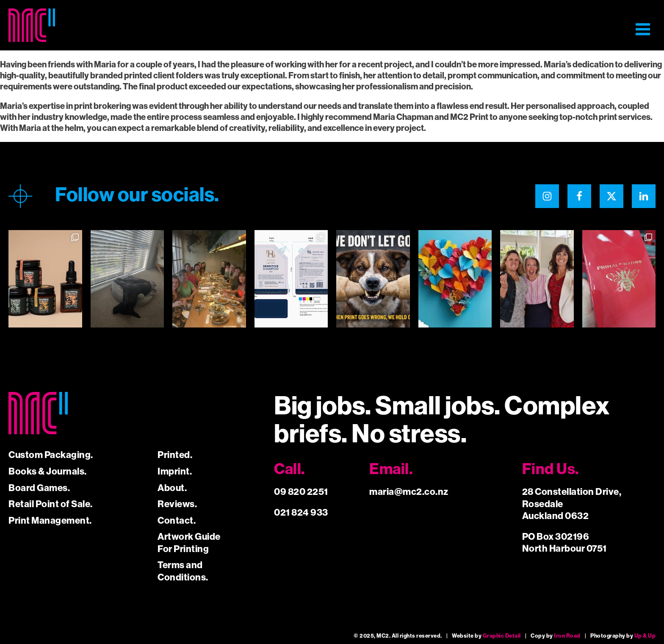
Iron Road (567, 636)
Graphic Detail (502, 636)
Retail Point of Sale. (51, 504)
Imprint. (175, 471)
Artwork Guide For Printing (189, 543)
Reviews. (177, 504)
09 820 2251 (301, 492)
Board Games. (39, 488)
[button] (643, 29)
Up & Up (645, 636)
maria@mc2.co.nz (409, 492)
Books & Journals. (48, 471)
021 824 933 (301, 512)
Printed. (175, 455)
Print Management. (50, 520)
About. (172, 488)
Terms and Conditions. (183, 571)
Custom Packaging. (51, 455)
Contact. (177, 520)
